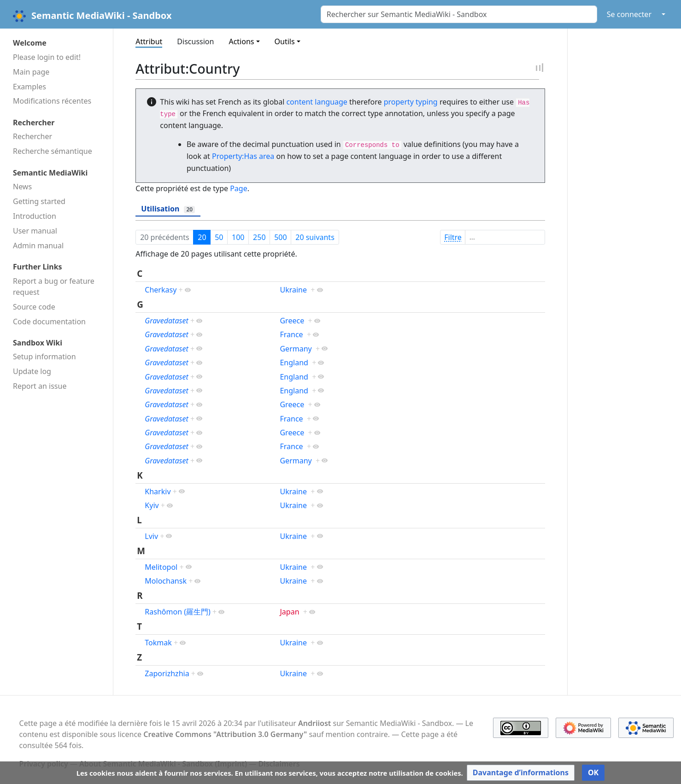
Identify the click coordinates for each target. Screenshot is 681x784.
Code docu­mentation (49, 322)
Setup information (44, 357)
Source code (34, 307)
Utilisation (168, 209)
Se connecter (629, 14)
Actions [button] (241, 41)
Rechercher (32, 136)
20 (202, 237)
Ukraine (293, 290)
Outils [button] (285, 41)
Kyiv (152, 505)
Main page (31, 72)
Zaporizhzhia (167, 673)
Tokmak (158, 643)
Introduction (35, 216)
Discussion (195, 41)
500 (280, 237)
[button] (521, 773)
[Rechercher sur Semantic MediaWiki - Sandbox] (459, 14)
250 (259, 237)
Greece (292, 321)
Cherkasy (161, 290)
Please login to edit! (47, 57)
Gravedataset (166, 321)
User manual (35, 231)
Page (239, 188)
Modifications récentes (52, 101)
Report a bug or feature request (54, 287)
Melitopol (161, 567)
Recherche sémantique (53, 151)
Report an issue (40, 386)
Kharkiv (158, 491)
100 (238, 237)
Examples (29, 87)
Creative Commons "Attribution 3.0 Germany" (225, 734)
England (294, 363)
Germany (296, 349)
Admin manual (38, 246)
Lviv (151, 536)
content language (317, 102)
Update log (32, 371)
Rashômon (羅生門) (177, 612)
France (291, 334)
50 (219, 237)
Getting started (39, 201)
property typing (411, 102)
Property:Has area (243, 156)
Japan (289, 612)
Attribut (149, 41)
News (22, 187)
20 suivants (315, 237)
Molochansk (166, 581)
